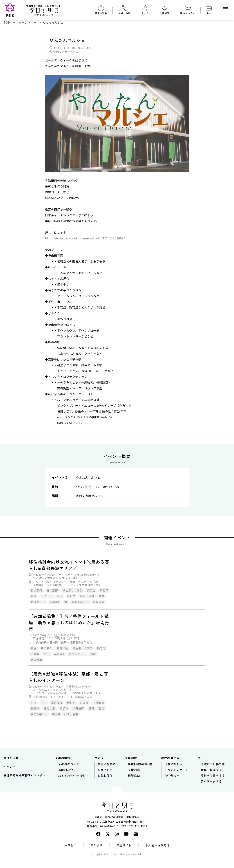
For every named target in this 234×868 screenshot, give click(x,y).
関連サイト (124, 855)
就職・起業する (211, 779)
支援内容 (134, 779)
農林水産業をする (213, 785)
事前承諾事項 (107, 774)
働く (209, 13)
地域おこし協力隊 (213, 774)
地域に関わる (173, 774)
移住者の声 (172, 785)
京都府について (69, 774)
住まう (145, 13)
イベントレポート (176, 779)
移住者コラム (188, 13)
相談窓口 (134, 785)
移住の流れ (101, 13)
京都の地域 (124, 13)
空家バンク (105, 779)
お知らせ (96, 855)
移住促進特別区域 (140, 774)
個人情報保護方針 (157, 855)
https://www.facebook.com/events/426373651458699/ (85, 238)
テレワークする (211, 791)
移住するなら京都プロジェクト (25, 785)
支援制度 (164, 13)
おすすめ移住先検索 (72, 785)
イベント (10, 776)
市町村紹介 (66, 779)
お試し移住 (105, 785)
